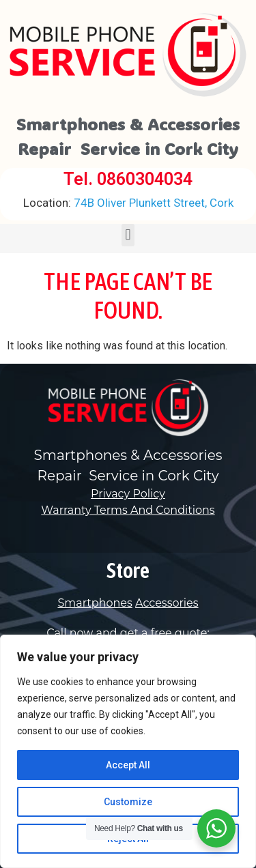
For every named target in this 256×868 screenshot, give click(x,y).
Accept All (128, 765)
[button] (128, 235)
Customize (128, 802)
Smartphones (95, 603)
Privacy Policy (128, 494)
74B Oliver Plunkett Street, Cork (128, 203)
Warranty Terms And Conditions (128, 510)
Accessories (167, 603)
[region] (128, 751)
